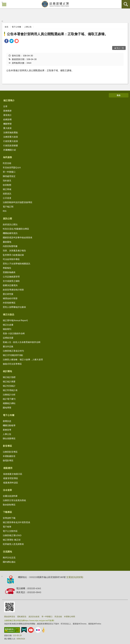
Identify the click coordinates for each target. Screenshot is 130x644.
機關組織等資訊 (10, 233)
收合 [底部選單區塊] (119, 95)
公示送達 (7, 198)
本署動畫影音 (9, 456)
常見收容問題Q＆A (12, 167)
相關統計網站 (9, 403)
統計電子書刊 (9, 399)
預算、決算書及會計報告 (14, 250)
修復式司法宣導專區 (12, 364)
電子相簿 (7, 527)
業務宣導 (7, 430)
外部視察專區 (9, 303)
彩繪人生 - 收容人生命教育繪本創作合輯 (22, 342)
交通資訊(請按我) (75, 577)
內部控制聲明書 (10, 246)
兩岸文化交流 (9, 557)
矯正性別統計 (9, 386)
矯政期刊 (7, 329)
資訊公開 (7, 218)
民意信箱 (7, 163)
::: (2, 2)
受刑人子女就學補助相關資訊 (16, 264)
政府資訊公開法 (10, 224)
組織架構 (7, 119)
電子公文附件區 (10, 531)
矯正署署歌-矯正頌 (12, 540)
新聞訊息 (7, 421)
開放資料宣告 (10, 617)
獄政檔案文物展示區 (13, 474)
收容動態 (7, 185)
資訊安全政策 (34, 617)
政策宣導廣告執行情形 (13, 290)
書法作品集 (8, 346)
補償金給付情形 (10, 298)
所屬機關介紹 (10, 150)
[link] (6, 41)
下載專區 (7, 512)
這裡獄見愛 (8, 338)
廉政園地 (7, 242)
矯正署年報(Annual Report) (15, 320)
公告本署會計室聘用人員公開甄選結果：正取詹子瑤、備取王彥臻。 (57, 34)
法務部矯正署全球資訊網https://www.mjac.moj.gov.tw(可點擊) (29, 620)
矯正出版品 (9, 314)
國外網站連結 (9, 562)
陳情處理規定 (9, 176)
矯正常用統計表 (10, 390)
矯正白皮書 (8, 325)
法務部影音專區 (10, 452)
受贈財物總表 (9, 272)
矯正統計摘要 (9, 381)
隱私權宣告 (22, 617)
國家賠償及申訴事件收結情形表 (18, 237)
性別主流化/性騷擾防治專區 (16, 229)
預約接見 (7, 180)
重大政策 (7, 128)
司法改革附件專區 (11, 259)
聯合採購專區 (9, 438)
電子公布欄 (16, 27)
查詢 (126, 4)
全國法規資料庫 (10, 496)
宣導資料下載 (9, 518)
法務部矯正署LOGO (12, 535)
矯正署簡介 (9, 100)
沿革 (5, 106)
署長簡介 (7, 115)
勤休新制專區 (9, 505)
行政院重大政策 (11, 141)
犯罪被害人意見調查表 (13, 544)
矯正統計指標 (9, 377)
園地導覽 (7, 408)
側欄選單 (4, 4)
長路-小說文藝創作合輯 (14, 333)
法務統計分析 (9, 395)
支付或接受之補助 (11, 281)
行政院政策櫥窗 (11, 145)
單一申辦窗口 (9, 172)
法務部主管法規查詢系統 (14, 500)
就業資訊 (7, 194)
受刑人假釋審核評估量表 (14, 307)
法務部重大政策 (11, 137)
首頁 (6, 27)
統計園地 (7, 371)
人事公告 (28, 27)
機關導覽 (7, 124)
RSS (5, 211)
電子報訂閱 (8, 207)
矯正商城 (7, 189)
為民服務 (7, 157)
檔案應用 (8, 468)
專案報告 (7, 268)
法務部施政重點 (11, 132)
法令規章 (7, 490)
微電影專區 (8, 460)
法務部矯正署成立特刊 (13, 351)
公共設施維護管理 (11, 277)
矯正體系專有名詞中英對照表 (16, 522)
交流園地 (7, 552)
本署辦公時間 (69, 617)
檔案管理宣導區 (11, 478)
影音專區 (7, 446)
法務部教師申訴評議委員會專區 (18, 202)
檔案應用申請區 (11, 483)
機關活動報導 (9, 425)
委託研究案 (8, 294)
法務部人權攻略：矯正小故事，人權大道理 (23, 359)
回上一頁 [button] (120, 48)
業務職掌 (7, 111)
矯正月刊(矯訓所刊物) (13, 355)
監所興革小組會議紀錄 (13, 255)
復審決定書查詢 (10, 285)
